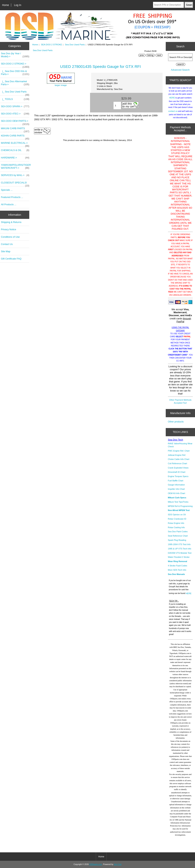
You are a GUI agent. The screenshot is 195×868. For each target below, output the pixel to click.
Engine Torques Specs (178, 476)
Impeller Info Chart (176, 489)
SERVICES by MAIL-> (15, 175)
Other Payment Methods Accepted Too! (180, 401)
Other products (176, 422)
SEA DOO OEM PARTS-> (15, 122)
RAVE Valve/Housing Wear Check (180, 445)
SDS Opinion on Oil (177, 515)
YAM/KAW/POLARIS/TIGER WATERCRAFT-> (15, 166)
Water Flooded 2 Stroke (179, 557)
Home (5, 5)
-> (15, 65)
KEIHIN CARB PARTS (15, 137)
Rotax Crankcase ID (177, 519)
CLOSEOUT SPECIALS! (15, 184)
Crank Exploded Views (178, 468)
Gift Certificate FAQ (11, 259)
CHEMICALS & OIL (15, 150)
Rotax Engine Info (176, 523)
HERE (172, 98)
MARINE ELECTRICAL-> (15, 144)
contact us (173, 111)
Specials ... (7, 190)
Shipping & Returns (11, 222)
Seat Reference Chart (178, 536)
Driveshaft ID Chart (177, 472)
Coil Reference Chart (178, 463)
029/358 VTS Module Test (180, 553)
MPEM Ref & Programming (180, 506)
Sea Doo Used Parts (75, 44)
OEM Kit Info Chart (177, 493)
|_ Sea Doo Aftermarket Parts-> (15, 83)
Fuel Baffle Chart (176, 481)
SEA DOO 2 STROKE (52, 44)
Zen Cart (118, 864)
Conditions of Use (10, 237)
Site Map (6, 251)
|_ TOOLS (15, 99)
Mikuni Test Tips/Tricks (178, 502)
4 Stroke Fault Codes (178, 566)
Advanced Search (180, 70)
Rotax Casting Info (176, 527)
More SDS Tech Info (177, 570)
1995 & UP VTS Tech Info (180, 549)
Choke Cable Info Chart (179, 459)
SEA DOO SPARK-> (15, 106)
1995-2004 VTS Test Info (179, 544)
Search (180, 46)
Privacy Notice (8, 229)
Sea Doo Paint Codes (178, 532)
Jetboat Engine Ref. (177, 455)
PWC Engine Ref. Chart (179, 451)
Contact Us (7, 244)
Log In (18, 5)
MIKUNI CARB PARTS (15, 129)
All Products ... (9, 204)
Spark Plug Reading (177, 540)
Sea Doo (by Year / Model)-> (15, 55)
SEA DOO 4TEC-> (15, 114)
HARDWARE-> (15, 158)
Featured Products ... (12, 197)
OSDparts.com (96, 864)
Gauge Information (176, 485)
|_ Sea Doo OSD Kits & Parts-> (15, 73)
